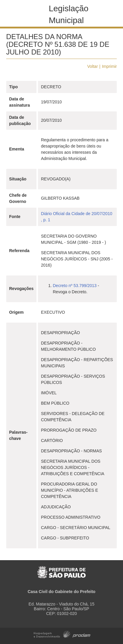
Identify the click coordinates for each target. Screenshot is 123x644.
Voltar (92, 66)
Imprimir (110, 66)
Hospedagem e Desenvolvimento (62, 634)
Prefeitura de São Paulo (61, 569)
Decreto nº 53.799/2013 (75, 286)
